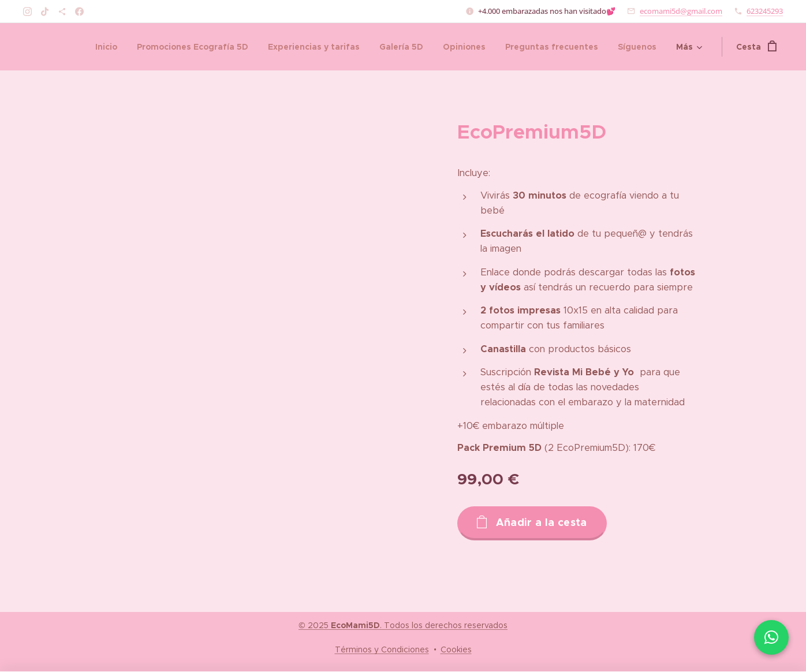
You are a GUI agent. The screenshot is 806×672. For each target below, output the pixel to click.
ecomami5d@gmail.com (681, 11)
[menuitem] (106, 47)
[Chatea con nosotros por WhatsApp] (771, 637)
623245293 (765, 11)
